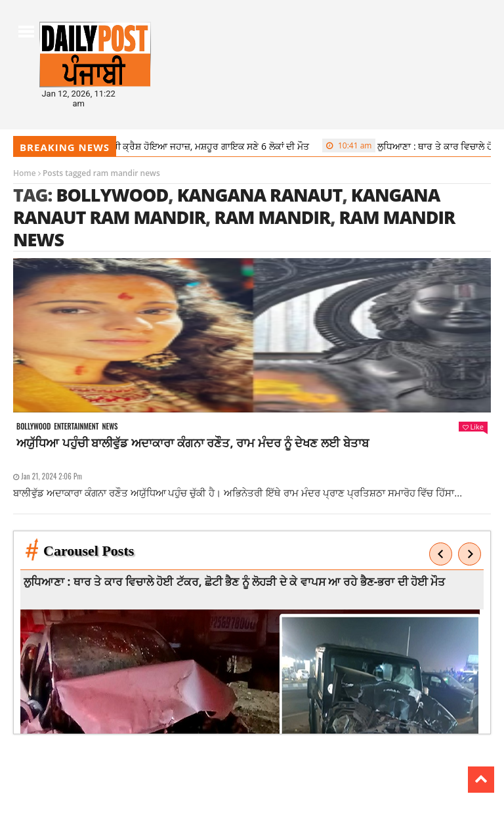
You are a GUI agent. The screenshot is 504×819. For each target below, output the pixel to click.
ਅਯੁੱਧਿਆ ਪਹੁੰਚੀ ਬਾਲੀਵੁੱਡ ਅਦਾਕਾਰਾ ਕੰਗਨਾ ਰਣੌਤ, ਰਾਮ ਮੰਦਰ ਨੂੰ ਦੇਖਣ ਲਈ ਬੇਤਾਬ (193, 443)
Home (25, 173)
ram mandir (272, 217)
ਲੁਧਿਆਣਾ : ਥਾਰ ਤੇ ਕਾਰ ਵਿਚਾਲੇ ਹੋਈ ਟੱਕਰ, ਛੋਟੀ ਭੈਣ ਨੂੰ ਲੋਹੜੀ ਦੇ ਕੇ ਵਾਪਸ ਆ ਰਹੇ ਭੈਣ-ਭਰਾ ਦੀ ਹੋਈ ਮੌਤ (237, 582)
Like (473, 427)
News (110, 427)
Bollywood (112, 195)
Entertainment (76, 427)
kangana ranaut (260, 195)
